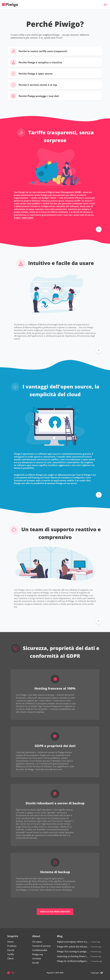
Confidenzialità (40, 950)
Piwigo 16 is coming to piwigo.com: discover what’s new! (73, 951)
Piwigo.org (38, 954)
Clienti (10, 958)
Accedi (36, 963)
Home (10, 942)
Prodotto (12, 946)
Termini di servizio (41, 946)
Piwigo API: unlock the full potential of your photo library (73, 947)
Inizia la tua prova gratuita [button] (55, 912)
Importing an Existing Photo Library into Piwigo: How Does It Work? (73, 956)
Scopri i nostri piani (24, 218)
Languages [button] (97, 973)
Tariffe (11, 954)
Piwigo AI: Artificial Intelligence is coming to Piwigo (73, 961)
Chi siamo (37, 942)
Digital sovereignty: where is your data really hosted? (73, 942)
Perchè (11, 950)
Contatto (37, 958)
